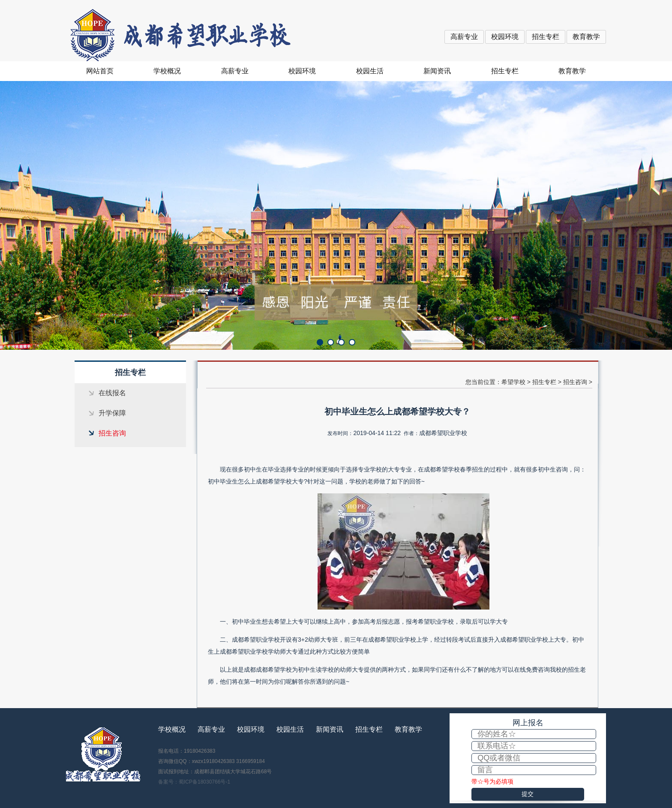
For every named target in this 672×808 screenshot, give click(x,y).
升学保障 (112, 413)
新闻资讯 (437, 71)
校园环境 (505, 37)
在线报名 (112, 393)
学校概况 (167, 71)
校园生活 (370, 71)
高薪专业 (464, 37)
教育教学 (586, 37)
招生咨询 (112, 433)
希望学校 (513, 382)
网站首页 (100, 71)
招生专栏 (546, 37)
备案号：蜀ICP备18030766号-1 (194, 782)
